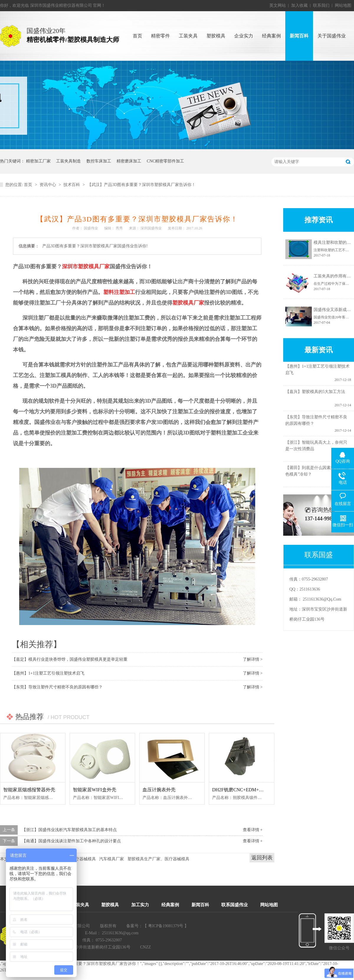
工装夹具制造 (68, 161)
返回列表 (262, 858)
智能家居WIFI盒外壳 (95, 790)
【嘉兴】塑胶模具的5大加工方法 (315, 394)
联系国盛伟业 (235, 905)
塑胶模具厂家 (188, 303)
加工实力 (140, 905)
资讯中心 (48, 185)
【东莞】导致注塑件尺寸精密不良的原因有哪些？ (57, 687)
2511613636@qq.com (322, 599)
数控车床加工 (99, 161)
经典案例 (170, 905)
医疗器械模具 (83, 859)
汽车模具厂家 (112, 859)
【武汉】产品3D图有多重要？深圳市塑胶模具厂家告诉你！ (141, 185)
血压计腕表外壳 (159, 790)
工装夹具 (80, 905)
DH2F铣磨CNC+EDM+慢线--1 (243, 790)
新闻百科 (200, 905)
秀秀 (119, 228)
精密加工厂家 (38, 161)
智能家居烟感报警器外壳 (29, 790)
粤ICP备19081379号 (166, 926)
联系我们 (321, 5)
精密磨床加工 (129, 161)
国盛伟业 (91, 228)
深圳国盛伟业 (151, 228)
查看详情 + (253, 830)
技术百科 (72, 185)
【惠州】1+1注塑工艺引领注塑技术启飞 (48, 673)
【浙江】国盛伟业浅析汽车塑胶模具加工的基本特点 (69, 830)
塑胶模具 (110, 905)
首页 (28, 185)
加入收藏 (299, 5)
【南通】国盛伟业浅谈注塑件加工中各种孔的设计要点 (71, 841)
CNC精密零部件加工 (166, 161)
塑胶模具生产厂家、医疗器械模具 (158, 859)
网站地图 (343, 5)
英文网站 (278, 5)
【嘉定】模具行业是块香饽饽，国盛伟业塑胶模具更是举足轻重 (70, 659)
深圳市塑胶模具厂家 (86, 267)
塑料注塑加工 (119, 292)
